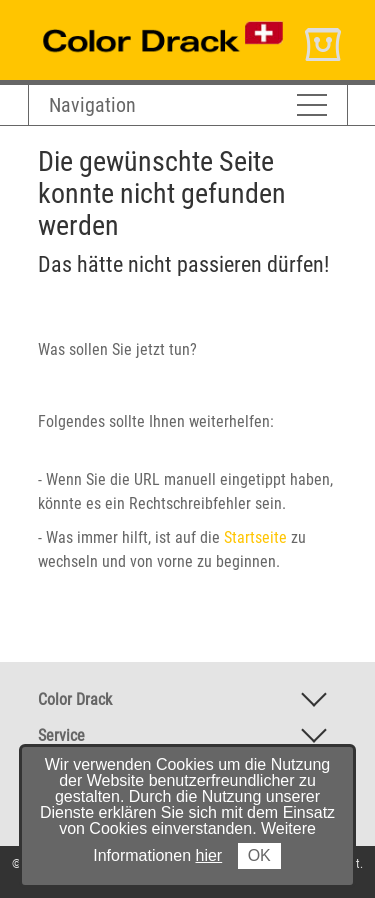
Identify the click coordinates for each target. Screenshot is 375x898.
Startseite (255, 537)
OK (259, 855)
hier (209, 855)
